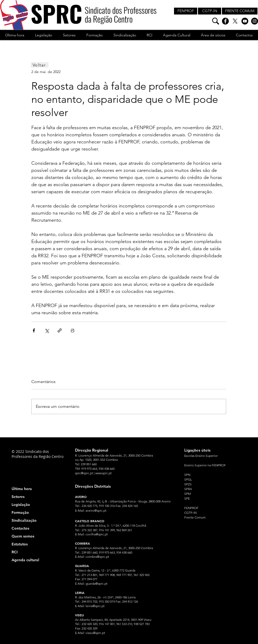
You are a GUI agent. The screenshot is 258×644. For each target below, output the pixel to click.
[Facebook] (225, 21)
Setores (18, 497)
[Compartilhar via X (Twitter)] (47, 330)
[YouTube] (245, 21)
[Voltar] (40, 65)
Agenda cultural (25, 560)
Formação (20, 512)
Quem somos (23, 536)
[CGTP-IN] (210, 11)
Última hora (22, 489)
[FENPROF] (186, 11)
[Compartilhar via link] (60, 330)
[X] (235, 21)
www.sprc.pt (103, 473)
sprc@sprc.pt (84, 473)
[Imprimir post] (73, 330)
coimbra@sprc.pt (97, 557)
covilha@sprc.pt (97, 534)
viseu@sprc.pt (95, 633)
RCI (15, 552)
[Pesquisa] (216, 21)
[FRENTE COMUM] (240, 11)
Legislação (21, 505)
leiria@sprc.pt (95, 606)
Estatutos (20, 544)
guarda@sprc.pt (96, 584)
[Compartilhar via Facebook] (34, 330)
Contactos (20, 528)
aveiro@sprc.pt (96, 510)
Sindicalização (24, 520)
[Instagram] (255, 21)
